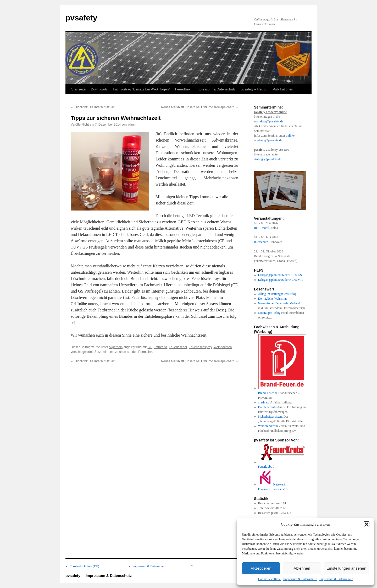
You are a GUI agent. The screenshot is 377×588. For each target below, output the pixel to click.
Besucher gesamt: (270, 513)
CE (150, 347)
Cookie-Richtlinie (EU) (84, 566)
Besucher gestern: (270, 503)
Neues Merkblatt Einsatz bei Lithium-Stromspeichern (200, 107)
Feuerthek (183, 89)
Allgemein (116, 347)
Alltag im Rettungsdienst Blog (277, 294)
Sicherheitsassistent (270, 417)
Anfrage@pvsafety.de (268, 159)
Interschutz (261, 242)
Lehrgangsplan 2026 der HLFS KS (280, 275)
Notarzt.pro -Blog (269, 313)
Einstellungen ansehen (346, 568)
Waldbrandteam (268, 426)
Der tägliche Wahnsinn (272, 299)
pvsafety (81, 18)
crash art (264, 402)
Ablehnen (302, 568)
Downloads (99, 89)
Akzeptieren (261, 568)
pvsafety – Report (254, 89)
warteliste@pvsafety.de (269, 121)
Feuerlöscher (178, 347)
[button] (367, 524)
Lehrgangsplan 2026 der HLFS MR (280, 280)
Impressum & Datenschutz (300, 579)
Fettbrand (160, 347)
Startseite (78, 89)
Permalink (145, 352)
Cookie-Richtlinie (269, 579)
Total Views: (267, 508)
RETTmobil (262, 228)
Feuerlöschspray (200, 347)
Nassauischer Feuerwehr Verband (279, 303)
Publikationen (283, 89)
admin (132, 125)
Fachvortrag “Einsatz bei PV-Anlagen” (141, 89)
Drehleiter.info (267, 407)
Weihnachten (223, 347)
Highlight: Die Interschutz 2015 (94, 107)
